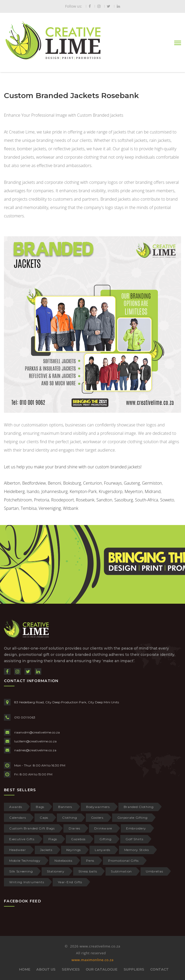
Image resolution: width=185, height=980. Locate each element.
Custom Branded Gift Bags (32, 828)
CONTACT (159, 969)
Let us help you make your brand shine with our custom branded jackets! (73, 467)
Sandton (104, 500)
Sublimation (121, 871)
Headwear (18, 850)
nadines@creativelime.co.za (35, 750)
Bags (40, 807)
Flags (53, 839)
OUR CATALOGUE (102, 969)
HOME (25, 969)
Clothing (70, 818)
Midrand (153, 491)
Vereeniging (50, 508)
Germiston (152, 483)
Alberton (12, 483)
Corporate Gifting (132, 818)
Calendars (17, 818)
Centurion (93, 483)
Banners (65, 807)
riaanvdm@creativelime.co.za (37, 732)
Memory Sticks (137, 850)
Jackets (46, 850)
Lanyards (102, 850)
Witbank (71, 508)
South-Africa (147, 500)
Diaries (74, 828)
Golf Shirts (134, 839)
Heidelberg (14, 491)
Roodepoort (62, 500)
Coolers (97, 818)
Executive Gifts (22, 839)
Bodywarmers (98, 807)
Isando (33, 491)
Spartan (11, 508)
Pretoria (41, 500)
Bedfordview (34, 483)
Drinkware (103, 828)
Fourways (113, 483)
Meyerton (134, 491)
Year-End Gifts (70, 882)
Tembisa (29, 508)
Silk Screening (21, 871)
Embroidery (136, 828)
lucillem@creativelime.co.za (35, 741)
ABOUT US (46, 969)
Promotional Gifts (123, 861)
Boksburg (72, 483)
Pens (90, 861)
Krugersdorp (111, 491)
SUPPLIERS (134, 969)
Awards (16, 807)
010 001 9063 (25, 717)
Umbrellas (154, 871)
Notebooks (63, 861)
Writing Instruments (27, 882)
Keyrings (74, 850)
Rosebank (85, 500)
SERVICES (71, 969)
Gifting (106, 839)
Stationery (56, 871)
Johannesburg (54, 491)
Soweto (167, 500)
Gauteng (132, 483)
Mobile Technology (25, 861)
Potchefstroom (18, 500)
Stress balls (88, 871)
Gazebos (78, 839)
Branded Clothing (139, 807)
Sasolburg (124, 500)
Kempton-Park (83, 491)
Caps (44, 818)
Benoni (55, 483)
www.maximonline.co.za (92, 960)
